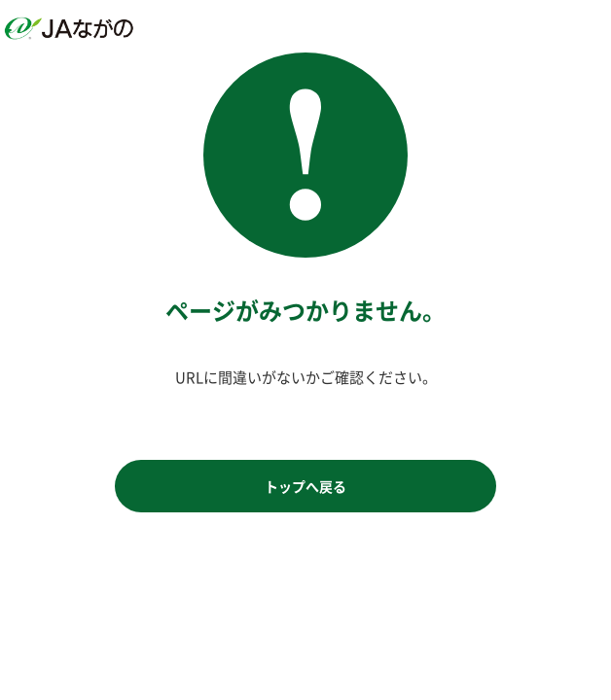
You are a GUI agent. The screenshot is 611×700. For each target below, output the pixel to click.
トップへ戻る (305, 486)
